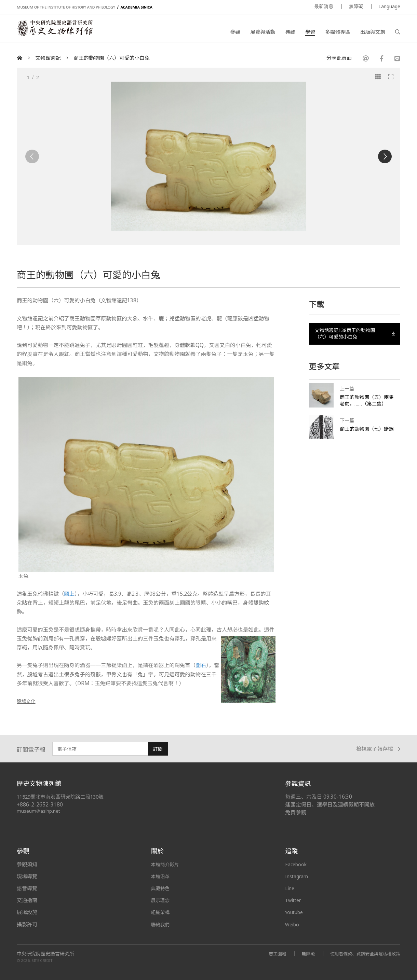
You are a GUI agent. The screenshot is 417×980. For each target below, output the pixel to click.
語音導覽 (27, 888)
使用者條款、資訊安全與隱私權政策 (362, 954)
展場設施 (27, 912)
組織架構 (161, 912)
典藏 (290, 32)
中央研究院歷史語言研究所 (45, 954)
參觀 (235, 32)
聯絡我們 (161, 924)
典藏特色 (161, 888)
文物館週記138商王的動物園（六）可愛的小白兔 (355, 335)
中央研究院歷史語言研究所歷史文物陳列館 (58, 29)
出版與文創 (373, 32)
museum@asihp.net (39, 811)
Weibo (293, 924)
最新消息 (324, 6)
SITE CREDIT (42, 960)
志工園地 (269, 954)
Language (389, 6)
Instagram (298, 876)
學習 (310, 32)
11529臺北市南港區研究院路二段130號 (63, 797)
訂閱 (158, 749)
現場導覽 (27, 876)
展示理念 (161, 900)
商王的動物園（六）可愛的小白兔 (111, 58)
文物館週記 (48, 58)
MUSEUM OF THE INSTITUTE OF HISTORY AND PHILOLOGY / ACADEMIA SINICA (85, 7)
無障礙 (356, 6)
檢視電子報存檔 (378, 749)
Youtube (295, 912)
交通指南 (27, 900)
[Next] (385, 156)
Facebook (297, 864)
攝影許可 (27, 924)
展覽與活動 (263, 32)
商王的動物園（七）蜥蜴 (366, 434)
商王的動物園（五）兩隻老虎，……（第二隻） (367, 403)
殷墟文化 (27, 701)
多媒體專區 (338, 32)
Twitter (294, 900)
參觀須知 (27, 864)
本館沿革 (161, 876)
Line (290, 888)
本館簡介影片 (167, 864)
